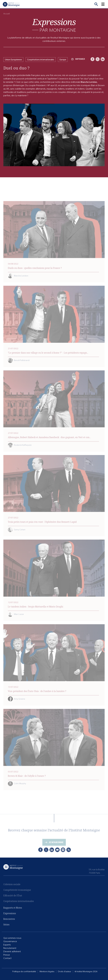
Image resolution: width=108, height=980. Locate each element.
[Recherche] (96, 4)
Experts (7, 945)
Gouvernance (10, 941)
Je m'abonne (56, 843)
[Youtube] (57, 850)
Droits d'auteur (65, 972)
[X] (98, 59)
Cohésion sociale (12, 885)
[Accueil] (11, 4)
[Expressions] (54, 25)
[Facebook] (93, 59)
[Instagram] (63, 850)
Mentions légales (47, 972)
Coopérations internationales (41, 60)
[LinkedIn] (103, 59)
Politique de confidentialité (24, 972)
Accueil (7, 14)
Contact (7, 958)
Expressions (10, 913)
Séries (6, 924)
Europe (63, 60)
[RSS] (69, 850)
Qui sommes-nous (12, 938)
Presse (7, 955)
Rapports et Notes (13, 908)
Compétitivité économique (17, 890)
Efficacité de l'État (13, 896)
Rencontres (9, 919)
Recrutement (10, 948)
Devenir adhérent (12, 951)
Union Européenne (13, 60)
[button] (105, 4)
